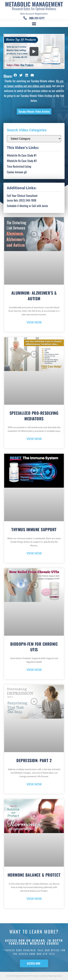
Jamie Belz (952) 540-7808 (22, 200)
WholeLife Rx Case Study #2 (22, 161)
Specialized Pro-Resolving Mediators (34, 416)
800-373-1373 (46, 954)
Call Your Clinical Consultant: (22, 196)
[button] (34, 24)
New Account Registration (34, 14)
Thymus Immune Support (34, 529)
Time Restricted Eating (19, 166)
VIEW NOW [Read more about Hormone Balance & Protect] (34, 899)
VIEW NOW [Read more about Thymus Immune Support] (34, 553)
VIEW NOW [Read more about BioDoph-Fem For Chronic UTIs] (34, 670)
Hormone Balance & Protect (34, 875)
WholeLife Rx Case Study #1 (22, 155)
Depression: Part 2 (34, 760)
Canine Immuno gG (17, 172)
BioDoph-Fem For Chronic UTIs (34, 647)
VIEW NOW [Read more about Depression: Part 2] (34, 784)
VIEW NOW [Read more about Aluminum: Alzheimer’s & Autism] (34, 322)
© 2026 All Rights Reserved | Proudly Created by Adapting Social (34, 976)
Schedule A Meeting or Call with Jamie (27, 206)
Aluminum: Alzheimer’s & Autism (34, 296)
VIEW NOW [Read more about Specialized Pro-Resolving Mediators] (34, 439)
